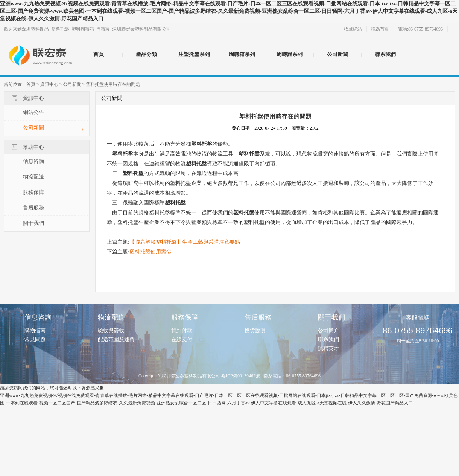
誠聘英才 (328, 349)
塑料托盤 (202, 144)
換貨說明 (255, 330)
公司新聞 (337, 54)
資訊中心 (49, 84)
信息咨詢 (33, 161)
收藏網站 (353, 29)
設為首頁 (380, 29)
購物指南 (35, 330)
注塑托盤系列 (194, 54)
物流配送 (33, 177)
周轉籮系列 (290, 54)
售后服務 (33, 208)
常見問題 (35, 339)
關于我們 (33, 223)
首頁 (99, 54)
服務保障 (33, 192)
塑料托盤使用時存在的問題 (113, 84)
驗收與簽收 (111, 330)
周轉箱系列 (242, 54)
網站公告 (33, 112)
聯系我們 (385, 54)
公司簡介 (328, 330)
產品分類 (146, 54)
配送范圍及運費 (116, 339)
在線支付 (182, 339)
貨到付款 (182, 330)
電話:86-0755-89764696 (420, 29)
